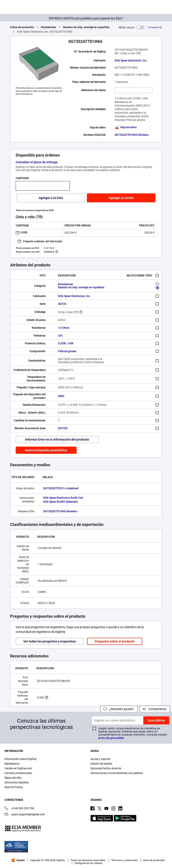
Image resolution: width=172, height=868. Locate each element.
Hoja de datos (126, 127)
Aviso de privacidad (111, 738)
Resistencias (48, 27)
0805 (61, 396)
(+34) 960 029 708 (19, 809)
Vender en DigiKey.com (18, 768)
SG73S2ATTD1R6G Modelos (132, 135)
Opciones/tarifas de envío (106, 768)
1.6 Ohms (64, 328)
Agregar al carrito (121, 198)
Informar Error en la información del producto (57, 439)
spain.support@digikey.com (25, 815)
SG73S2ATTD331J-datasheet (61, 488)
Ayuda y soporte (100, 759)
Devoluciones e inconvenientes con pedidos (117, 773)
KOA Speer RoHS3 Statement (60, 502)
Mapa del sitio (13, 778)
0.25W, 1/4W (66, 343)
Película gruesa (67, 351)
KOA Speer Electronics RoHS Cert (63, 498)
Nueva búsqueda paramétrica (46, 450)
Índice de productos (22, 27)
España (18, 860)
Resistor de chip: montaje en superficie (86, 27)
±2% (60, 336)
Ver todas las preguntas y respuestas (50, 641)
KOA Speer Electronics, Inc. (131, 61)
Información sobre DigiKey (20, 759)
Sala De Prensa (14, 787)
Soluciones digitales (17, 782)
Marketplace (12, 764)
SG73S (62, 304)
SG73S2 (63, 428)
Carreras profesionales (18, 773)
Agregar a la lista (51, 198)
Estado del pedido (101, 764)
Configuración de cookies (88, 863)
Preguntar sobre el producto (115, 641)
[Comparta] (155, 27)
